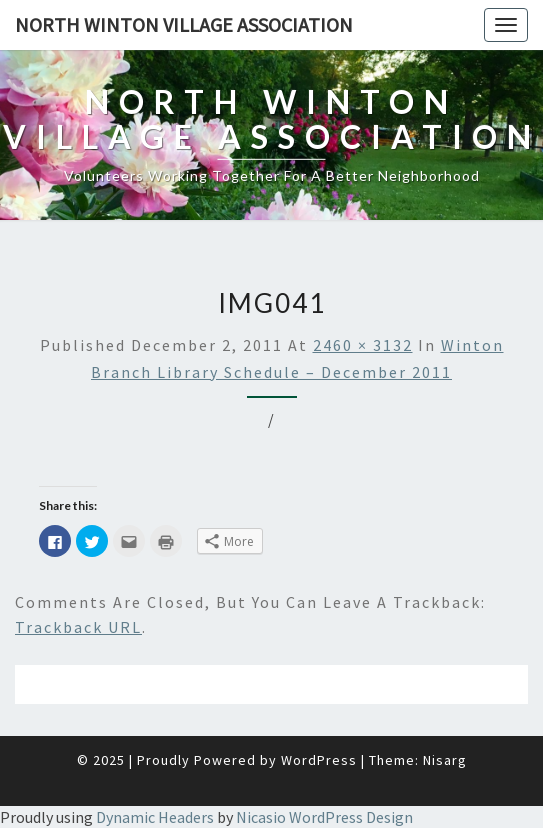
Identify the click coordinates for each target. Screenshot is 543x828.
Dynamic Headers (155, 817)
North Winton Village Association (184, 24)
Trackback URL (78, 627)
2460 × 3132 (363, 345)
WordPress (319, 760)
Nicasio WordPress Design (324, 817)
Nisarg (445, 760)
